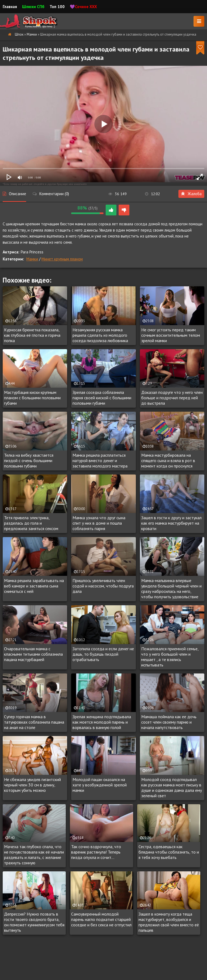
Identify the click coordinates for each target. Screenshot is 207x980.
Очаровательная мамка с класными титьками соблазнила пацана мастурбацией (33, 654)
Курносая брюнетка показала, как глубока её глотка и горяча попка (32, 335)
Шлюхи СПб (33, 7)
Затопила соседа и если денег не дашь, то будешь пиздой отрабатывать (103, 654)
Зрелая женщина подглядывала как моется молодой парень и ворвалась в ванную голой (102, 722)
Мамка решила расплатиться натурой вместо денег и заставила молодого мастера (100, 460)
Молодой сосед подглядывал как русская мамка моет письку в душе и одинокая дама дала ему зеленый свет (172, 788)
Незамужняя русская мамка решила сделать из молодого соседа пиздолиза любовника (100, 335)
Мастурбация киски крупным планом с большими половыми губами (32, 398)
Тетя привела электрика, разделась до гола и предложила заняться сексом (31, 523)
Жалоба (191, 194)
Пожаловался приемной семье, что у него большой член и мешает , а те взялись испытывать (170, 657)
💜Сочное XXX (83, 7)
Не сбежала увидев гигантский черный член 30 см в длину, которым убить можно (32, 785)
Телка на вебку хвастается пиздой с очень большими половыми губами (29, 460)
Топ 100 (57, 7)
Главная (10, 7)
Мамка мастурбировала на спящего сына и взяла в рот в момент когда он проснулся (168, 460)
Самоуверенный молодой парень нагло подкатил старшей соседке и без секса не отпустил (101, 919)
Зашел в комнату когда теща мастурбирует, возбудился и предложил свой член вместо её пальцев (169, 922)
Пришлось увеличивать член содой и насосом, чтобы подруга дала (103, 586)
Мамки (32, 259)
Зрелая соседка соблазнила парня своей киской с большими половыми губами (102, 398)
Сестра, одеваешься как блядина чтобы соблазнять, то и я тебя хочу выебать (169, 852)
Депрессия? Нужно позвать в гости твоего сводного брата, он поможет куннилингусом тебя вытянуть (34, 922)
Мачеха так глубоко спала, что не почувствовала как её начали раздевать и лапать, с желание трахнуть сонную (34, 855)
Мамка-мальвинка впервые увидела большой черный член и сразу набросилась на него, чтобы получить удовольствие (171, 589)
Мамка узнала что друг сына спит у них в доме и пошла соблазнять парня (99, 523)
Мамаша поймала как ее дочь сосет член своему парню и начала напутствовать (169, 722)
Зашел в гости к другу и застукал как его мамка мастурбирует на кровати (171, 523)
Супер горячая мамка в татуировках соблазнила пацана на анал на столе (34, 722)
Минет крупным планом (62, 259)
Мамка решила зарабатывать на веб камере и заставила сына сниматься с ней (34, 586)
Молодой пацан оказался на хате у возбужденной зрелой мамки (100, 785)
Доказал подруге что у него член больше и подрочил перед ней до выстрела (172, 398)
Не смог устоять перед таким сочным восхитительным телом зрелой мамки (171, 335)
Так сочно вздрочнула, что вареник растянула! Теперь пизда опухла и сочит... (96, 852)
